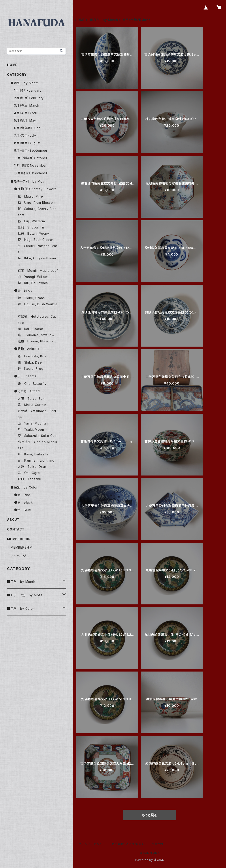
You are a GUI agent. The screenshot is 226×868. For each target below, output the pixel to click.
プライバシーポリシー (92, 844)
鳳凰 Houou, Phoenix (36, 341)
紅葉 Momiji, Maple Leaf (38, 271)
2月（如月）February (29, 98)
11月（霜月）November (30, 165)
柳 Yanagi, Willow (33, 277)
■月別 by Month (104, 20)
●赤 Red (22, 495)
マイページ (18, 556)
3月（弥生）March (27, 105)
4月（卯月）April (25, 113)
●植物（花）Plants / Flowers (35, 189)
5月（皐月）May (25, 120)
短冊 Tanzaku (29, 479)
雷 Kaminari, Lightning (36, 460)
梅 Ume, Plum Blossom (37, 203)
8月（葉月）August (27, 143)
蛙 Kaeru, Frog (30, 369)
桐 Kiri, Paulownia (33, 283)
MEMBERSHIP (21, 547)
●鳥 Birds (23, 290)
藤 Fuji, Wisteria (31, 221)
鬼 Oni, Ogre (29, 473)
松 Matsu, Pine (30, 196)
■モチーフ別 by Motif (28, 181)
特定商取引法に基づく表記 (128, 844)
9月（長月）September (31, 150)
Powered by (149, 860)
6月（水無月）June (27, 128)
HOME (80, 20)
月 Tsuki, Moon (31, 429)
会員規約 (157, 844)
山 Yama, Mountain (34, 423)
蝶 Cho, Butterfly (32, 384)
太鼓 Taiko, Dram (32, 467)
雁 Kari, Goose (30, 329)
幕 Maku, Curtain (32, 405)
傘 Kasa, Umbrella (33, 454)
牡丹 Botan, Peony (33, 233)
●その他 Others (27, 391)
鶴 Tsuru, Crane (31, 298)
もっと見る (149, 815)
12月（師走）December (31, 173)
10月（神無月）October (31, 158)
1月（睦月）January (28, 90)
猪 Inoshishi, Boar (33, 356)
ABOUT (13, 520)
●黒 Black (23, 502)
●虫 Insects (25, 376)
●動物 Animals (27, 349)
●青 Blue (23, 510)
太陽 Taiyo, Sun (31, 399)
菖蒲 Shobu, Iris (31, 227)
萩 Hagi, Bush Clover (35, 240)
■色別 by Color (24, 487)
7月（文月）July (25, 135)
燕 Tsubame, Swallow (36, 335)
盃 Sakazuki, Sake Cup (37, 436)
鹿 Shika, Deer (30, 362)
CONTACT (16, 529)
